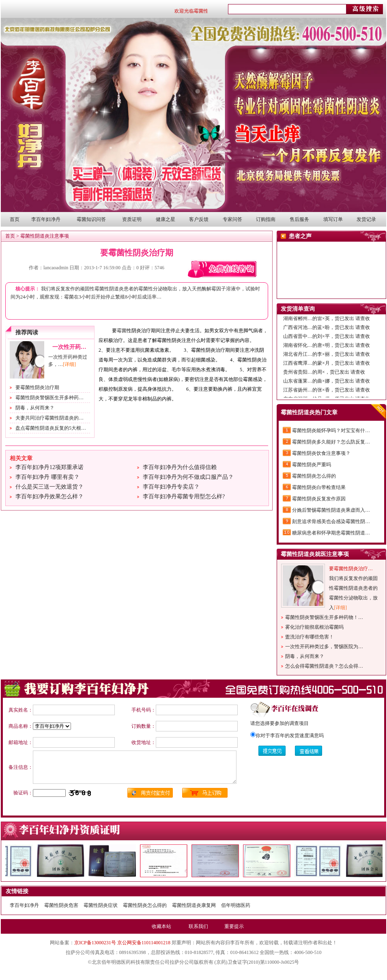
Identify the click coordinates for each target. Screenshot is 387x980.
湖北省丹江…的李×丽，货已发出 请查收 (327, 357)
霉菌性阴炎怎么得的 (314, 476)
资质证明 (132, 219)
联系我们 (198, 926)
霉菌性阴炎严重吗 (312, 465)
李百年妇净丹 (46, 219)
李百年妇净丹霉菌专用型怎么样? (184, 496)
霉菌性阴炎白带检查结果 (319, 487)
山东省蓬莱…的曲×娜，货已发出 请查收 (327, 383)
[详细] (69, 364)
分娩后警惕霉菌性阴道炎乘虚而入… (331, 510)
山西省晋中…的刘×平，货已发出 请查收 (327, 339)
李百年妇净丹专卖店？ (171, 487)
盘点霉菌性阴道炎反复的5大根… (51, 428)
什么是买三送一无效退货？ (49, 487)
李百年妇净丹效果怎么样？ (49, 496)
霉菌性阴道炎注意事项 (45, 236)
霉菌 (122, 331)
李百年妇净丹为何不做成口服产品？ (188, 477)
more (375, 236)
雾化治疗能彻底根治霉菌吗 (314, 627)
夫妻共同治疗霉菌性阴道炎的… (49, 418)
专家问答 (232, 219)
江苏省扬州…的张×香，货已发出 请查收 (327, 392)
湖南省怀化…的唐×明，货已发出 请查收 (327, 348)
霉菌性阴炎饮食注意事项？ (321, 453)
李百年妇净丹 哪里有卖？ (47, 477)
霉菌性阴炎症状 (101, 905)
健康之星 (166, 219)
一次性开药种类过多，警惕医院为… (324, 647)
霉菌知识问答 (91, 219)
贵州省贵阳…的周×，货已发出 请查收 (324, 374)
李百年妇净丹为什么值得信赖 (180, 467)
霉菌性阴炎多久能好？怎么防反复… (331, 442)
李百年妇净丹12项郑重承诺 (49, 467)
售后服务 (299, 219)
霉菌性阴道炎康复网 (194, 905)
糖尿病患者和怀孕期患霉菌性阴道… (331, 533)
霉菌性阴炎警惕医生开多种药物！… (324, 617)
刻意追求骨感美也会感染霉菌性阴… (331, 521)
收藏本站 (161, 926)
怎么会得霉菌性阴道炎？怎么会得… (324, 666)
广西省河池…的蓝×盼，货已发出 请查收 (327, 330)
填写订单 (333, 219)
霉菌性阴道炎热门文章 (309, 412)
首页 (15, 219)
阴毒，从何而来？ (35, 408)
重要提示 (234, 926)
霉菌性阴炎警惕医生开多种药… (49, 398)
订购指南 (266, 219)
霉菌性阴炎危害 (61, 905)
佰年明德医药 (236, 905)
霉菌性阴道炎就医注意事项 (315, 554)
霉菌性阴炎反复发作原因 (319, 499)
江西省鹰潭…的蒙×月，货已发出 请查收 (327, 366)
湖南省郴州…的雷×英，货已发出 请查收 (327, 321)
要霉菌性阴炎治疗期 (137, 253)
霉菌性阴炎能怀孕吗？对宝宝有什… (331, 431)
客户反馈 (199, 219)
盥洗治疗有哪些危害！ (310, 637)
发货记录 (366, 219)
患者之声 (300, 236)
